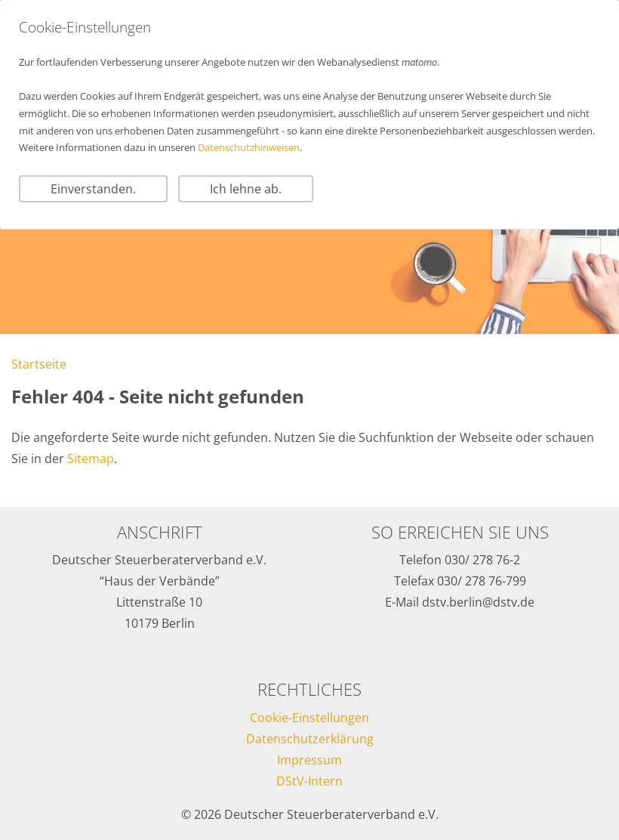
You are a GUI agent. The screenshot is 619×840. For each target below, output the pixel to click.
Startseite (39, 364)
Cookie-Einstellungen (309, 718)
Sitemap (91, 459)
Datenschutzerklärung (310, 739)
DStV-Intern (309, 781)
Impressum (309, 760)
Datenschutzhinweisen (249, 147)
